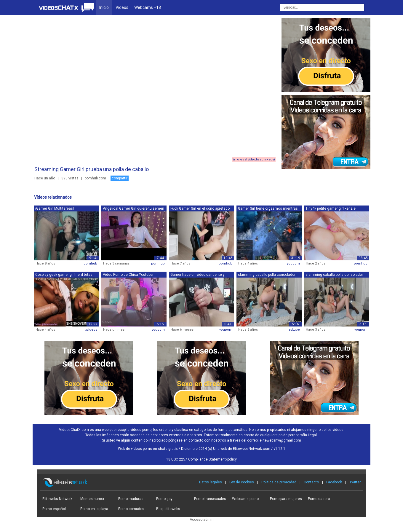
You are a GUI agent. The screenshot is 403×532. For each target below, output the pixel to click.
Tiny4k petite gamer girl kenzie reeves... (331, 209)
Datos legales (211, 482)
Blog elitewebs (168, 509)
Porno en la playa (94, 509)
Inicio (104, 7)
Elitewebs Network (57, 499)
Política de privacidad (279, 482)
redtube (294, 330)
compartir (120, 178)
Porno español (54, 509)
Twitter (355, 482)
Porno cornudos (131, 509)
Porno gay (164, 499)
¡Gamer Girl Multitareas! (55, 208)
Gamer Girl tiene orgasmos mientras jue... (268, 209)
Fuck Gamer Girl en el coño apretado (200, 208)
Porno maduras (131, 499)
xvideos (91, 330)
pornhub (90, 263)
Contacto (311, 482)
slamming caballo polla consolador (267, 275)
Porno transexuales (210, 499)
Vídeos (122, 7)
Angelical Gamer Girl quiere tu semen (133, 208)
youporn (293, 263)
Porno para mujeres (286, 499)
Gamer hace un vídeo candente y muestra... (197, 275)
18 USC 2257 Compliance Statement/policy (201, 459)
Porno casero (319, 499)
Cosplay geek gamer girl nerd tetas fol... (64, 275)
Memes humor (92, 499)
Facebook (334, 482)
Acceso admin (202, 520)
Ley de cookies (242, 482)
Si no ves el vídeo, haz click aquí (254, 159)
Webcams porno (245, 499)
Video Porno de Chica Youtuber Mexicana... (128, 275)
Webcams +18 (148, 7)
